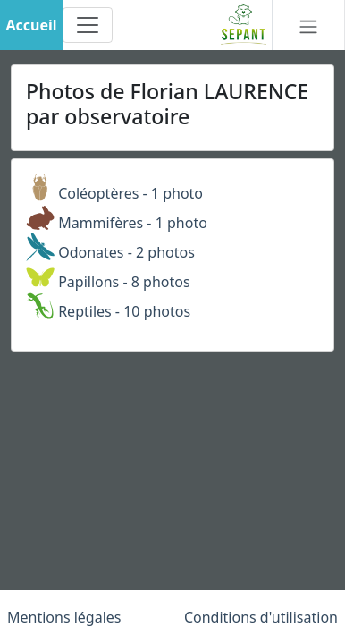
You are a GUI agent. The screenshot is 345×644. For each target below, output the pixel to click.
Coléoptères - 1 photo (114, 193)
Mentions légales (64, 617)
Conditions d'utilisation (261, 617)
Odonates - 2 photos (110, 252)
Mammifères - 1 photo (117, 223)
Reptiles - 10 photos (108, 311)
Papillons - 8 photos (108, 282)
